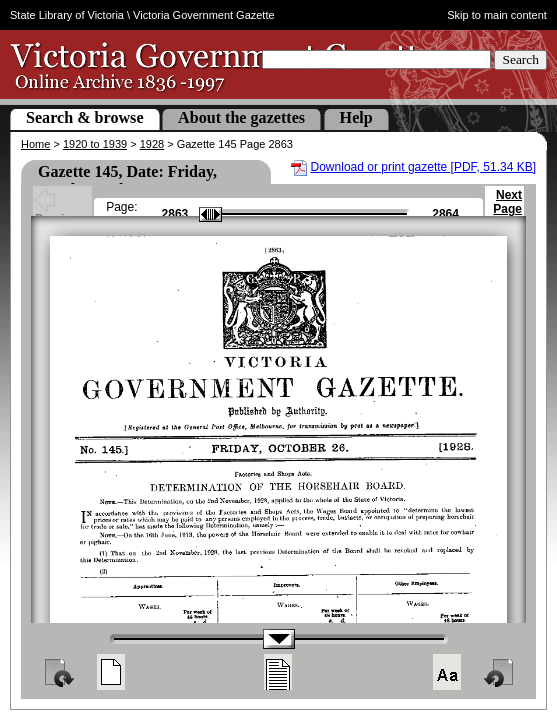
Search (520, 59)
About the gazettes (241, 117)
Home (35, 144)
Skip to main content (497, 15)
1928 (152, 144)
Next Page (507, 211)
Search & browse (85, 117)
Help (356, 117)
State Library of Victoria (67, 15)
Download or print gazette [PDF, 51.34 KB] (423, 167)
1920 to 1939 (95, 144)
